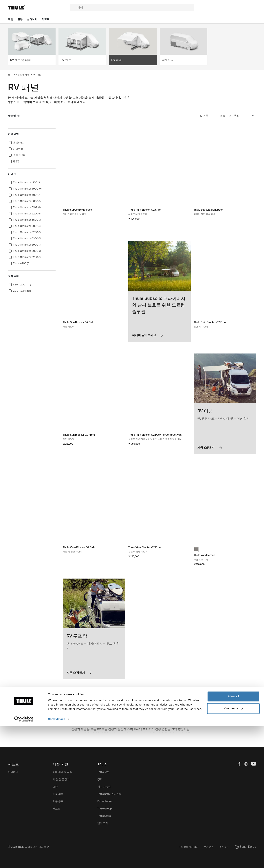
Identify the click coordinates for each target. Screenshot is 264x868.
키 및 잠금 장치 (61, 779)
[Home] (39, 8)
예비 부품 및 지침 (62, 772)
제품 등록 (58, 801)
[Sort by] (244, 116)
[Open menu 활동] (22, 19)
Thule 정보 (103, 772)
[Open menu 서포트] (48, 19)
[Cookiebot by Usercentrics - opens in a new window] (24, 861)
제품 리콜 (58, 794)
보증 (55, 787)
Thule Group (104, 809)
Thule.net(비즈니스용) (110, 794)
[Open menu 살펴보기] (34, 19)
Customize (234, 850)
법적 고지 (103, 823)
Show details (57, 861)
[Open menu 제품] (13, 19)
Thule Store (104, 816)
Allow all (233, 838)
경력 (100, 779)
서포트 (56, 809)
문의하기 (13, 772)
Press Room (104, 801)
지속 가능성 (104, 787)
